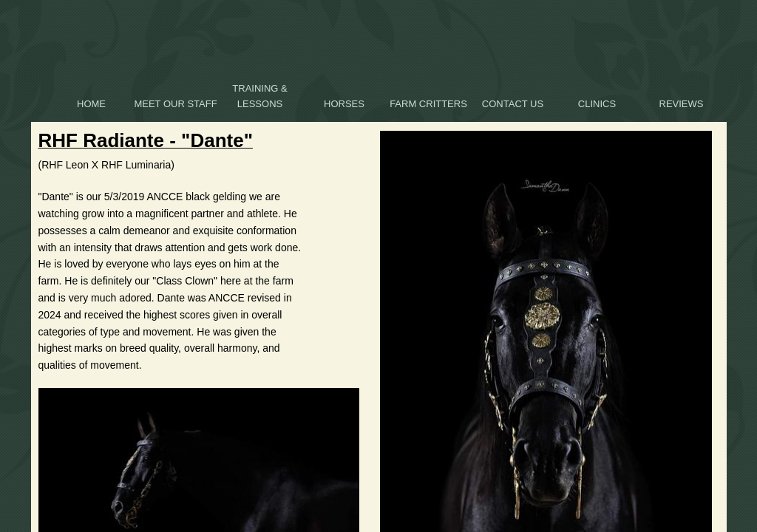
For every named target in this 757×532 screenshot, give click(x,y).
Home (91, 104)
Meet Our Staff (175, 104)
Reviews (682, 104)
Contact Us (513, 104)
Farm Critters (428, 104)
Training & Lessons (259, 96)
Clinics (597, 104)
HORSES (344, 104)
